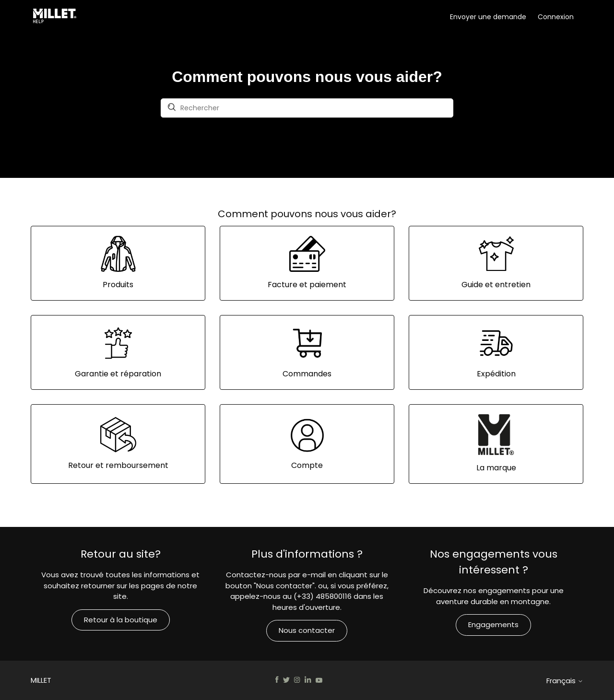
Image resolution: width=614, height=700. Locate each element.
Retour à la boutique (121, 620)
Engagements (493, 624)
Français (565, 681)
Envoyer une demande (488, 17)
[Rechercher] (307, 108)
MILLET (41, 680)
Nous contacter (307, 630)
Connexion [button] (556, 17)
